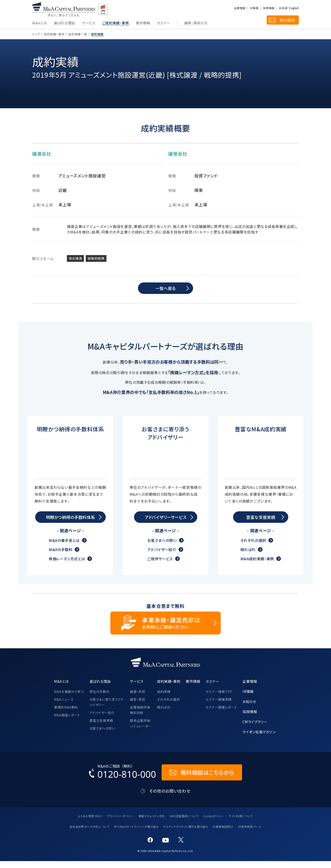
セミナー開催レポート (221, 714)
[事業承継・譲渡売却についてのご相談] (165, 630)
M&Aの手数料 (61, 556)
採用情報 (269, 8)
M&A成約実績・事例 (257, 566)
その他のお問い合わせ (170, 798)
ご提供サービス (160, 566)
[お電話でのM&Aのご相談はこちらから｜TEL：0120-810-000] (123, 779)
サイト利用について (241, 823)
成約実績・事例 (54, 34)
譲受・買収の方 (196, 23)
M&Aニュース (64, 706)
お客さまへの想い (162, 547)
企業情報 (240, 8)
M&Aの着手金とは (64, 547)
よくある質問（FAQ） (90, 823)
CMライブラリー (255, 729)
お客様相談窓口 (223, 834)
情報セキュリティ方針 (152, 823)
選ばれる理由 (64, 23)
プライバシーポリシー (120, 823)
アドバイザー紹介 (162, 556)
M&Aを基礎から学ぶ (69, 698)
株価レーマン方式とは (67, 566)
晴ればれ (248, 556)
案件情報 (143, 23)
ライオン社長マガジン (259, 739)
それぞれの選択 (253, 547)
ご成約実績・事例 (116, 23)
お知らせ (249, 708)
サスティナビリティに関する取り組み (186, 834)
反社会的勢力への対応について (90, 834)
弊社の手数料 (99, 698)
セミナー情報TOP (219, 698)
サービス (89, 23)
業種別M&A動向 (66, 714)
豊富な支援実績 (101, 727)
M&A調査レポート (67, 722)
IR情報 (254, 8)
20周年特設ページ (250, 834)
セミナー (164, 23)
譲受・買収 (137, 706)
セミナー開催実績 (219, 706)
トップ (36, 34)
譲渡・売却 (137, 698)
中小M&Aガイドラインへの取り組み (136, 834)
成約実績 (164, 698)
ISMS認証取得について (184, 823)
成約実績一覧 (78, 34)
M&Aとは (40, 23)
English (294, 8)
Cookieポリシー (214, 823)
